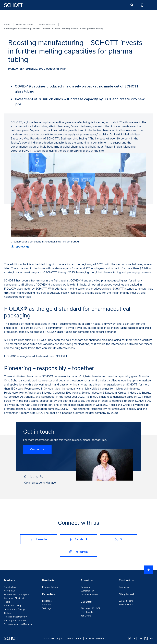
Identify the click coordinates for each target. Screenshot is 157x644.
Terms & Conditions (94, 638)
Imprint (60, 638)
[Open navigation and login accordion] (141, 5)
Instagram (78, 552)
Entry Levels (87, 612)
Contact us (37, 449)
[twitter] (146, 638)
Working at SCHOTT (90, 608)
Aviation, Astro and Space (17, 594)
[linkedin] (141, 638)
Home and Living (12, 606)
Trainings (47, 608)
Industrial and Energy (15, 609)
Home (7, 25)
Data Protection (74, 638)
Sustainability (87, 591)
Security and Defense (15, 620)
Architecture (10, 587)
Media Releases (47, 25)
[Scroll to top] (149, 570)
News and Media (25, 25)
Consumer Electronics (15, 598)
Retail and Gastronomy (15, 617)
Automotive (10, 591)
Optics (7, 613)
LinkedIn (39, 539)
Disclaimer (49, 638)
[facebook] (130, 638)
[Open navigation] (151, 5)
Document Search (90, 594)
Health (7, 602)
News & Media (126, 605)
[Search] (132, 5)
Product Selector (51, 587)
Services (47, 605)
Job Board (86, 616)
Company (85, 587)
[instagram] (135, 638)
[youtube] (151, 638)
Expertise (47, 601)
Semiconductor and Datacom (19, 624)
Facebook (78, 539)
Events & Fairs (126, 601)
